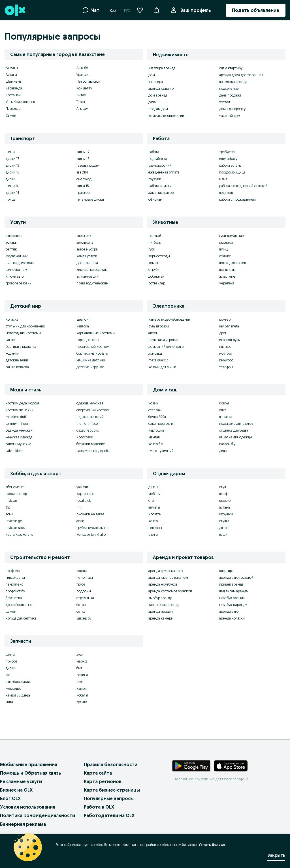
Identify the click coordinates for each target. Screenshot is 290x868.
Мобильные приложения (29, 764)
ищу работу (228, 159)
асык (9, 514)
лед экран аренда (234, 591)
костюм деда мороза (23, 403)
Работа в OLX (99, 807)
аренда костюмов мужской (170, 591)
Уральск (83, 75)
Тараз (81, 102)
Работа (161, 138)
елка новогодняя (162, 424)
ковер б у (156, 444)
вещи (223, 534)
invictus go (14, 521)
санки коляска (17, 367)
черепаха (227, 283)
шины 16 (83, 159)
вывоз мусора (87, 249)
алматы (154, 507)
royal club (84, 501)
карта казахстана (20, 534)
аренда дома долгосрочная (241, 75)
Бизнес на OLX (16, 790)
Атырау (82, 109)
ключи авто (15, 276)
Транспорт (23, 138)
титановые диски (90, 199)
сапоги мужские (19, 444)
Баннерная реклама (23, 824)
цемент (12, 611)
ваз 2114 (82, 172)
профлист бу (15, 591)
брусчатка (14, 598)
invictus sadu (15, 528)
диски (10, 179)
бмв (79, 668)
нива (9, 702)
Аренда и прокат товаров (183, 557)
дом (152, 75)
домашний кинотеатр (166, 347)
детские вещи (17, 360)
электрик (84, 236)
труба (81, 584)
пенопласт (85, 577)
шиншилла (227, 270)
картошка (156, 430)
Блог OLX (10, 798)
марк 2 (82, 661)
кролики (226, 242)
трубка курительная (92, 528)
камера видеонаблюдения (169, 319)
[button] (157, 10)
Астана (11, 75)
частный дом (230, 116)
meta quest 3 (158, 360)
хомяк (153, 263)
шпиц (223, 249)
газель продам (88, 165)
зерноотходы (159, 256)
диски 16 (12, 172)
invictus (11, 501)
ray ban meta (229, 326)
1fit (8, 507)
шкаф (223, 494)
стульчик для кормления (25, 326)
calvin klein (14, 451)
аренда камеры (161, 618)
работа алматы (160, 186)
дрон (223, 333)
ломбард (155, 353)
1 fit (79, 507)
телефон (226, 367)
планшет (226, 347)
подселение (229, 88)
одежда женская (19, 430)
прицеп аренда (231, 584)
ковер (153, 403)
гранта (82, 702)
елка (223, 410)
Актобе (82, 68)
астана (225, 507)
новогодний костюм (93, 347)
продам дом (158, 109)
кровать (154, 514)
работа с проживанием (237, 199)
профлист (13, 571)
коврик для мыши (162, 367)
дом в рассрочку (232, 109)
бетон (81, 605)
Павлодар (13, 109)
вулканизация (87, 276)
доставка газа (87, 263)
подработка (158, 159)
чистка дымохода (20, 263)
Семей (11, 115)
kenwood (226, 360)
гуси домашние (232, 236)
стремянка (85, 598)
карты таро (85, 494)
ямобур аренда (160, 598)
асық (80, 521)
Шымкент (14, 81)
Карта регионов (103, 781)
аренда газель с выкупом (168, 577)
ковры (224, 403)
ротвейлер (157, 283)
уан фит (83, 487)
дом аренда (158, 95)
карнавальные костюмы (96, 333)
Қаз (113, 10)
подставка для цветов (236, 424)
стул (223, 487)
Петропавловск (88, 81)
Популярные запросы (109, 798)
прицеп (12, 199)
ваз (8, 675)
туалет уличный (161, 451)
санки (10, 340)
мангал (154, 437)
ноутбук (226, 353)
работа (154, 152)
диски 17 (12, 159)
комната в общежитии (166, 116)
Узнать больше (212, 845)
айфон (153, 333)
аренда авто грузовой (236, 577)
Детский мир (26, 306)
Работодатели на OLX (109, 815)
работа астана (230, 165)
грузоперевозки (19, 283)
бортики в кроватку (21, 347)
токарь (11, 242)
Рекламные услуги (21, 781)
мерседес (14, 688)
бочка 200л (157, 417)
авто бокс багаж (18, 682)
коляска (12, 319)
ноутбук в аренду (233, 605)
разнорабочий (160, 165)
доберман (156, 276)
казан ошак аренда (164, 605)
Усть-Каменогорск (20, 102)
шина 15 (83, 186)
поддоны (84, 591)
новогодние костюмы (23, 333)
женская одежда (19, 437)
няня (223, 179)
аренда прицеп (161, 611)
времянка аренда (233, 82)
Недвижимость (171, 55)
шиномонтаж (16, 270)
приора (11, 661)
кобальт (82, 695)
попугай (155, 236)
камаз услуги (87, 256)
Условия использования (28, 807)
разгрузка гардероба (93, 451)
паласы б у (227, 444)
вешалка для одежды (236, 437)
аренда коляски (232, 618)
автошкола (85, 242)
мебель (154, 494)
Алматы (12, 68)
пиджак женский (90, 417)
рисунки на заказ (90, 514)
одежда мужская (90, 403)
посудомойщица (232, 172)
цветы (153, 534)
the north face (87, 424)
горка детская (88, 340)
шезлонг (83, 319)
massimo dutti (16, 417)
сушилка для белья (234, 430)
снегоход (84, 179)
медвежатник (17, 256)
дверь (224, 528)
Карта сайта (98, 773)
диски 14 (12, 193)
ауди (80, 654)
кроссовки (85, 437)
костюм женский (20, 410)
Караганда (14, 88)
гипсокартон (16, 577)
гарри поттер (16, 494)
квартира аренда (162, 68)
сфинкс (225, 256)
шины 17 (83, 152)
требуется (227, 152)
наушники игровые (164, 340)
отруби (154, 270)
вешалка (226, 417)
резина (82, 675)
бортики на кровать (92, 353)
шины (10, 152)
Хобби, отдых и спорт (36, 473)
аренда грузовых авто (166, 571)
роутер (225, 319)
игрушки (226, 514)
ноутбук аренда (232, 598)
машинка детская (91, 360)
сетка (81, 611)
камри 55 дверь (18, 695)
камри (82, 688)
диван (224, 451)
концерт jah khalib (91, 534)
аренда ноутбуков (163, 584)
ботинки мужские (91, 444)
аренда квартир (161, 88)
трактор (83, 193)
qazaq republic (88, 430)
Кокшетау (84, 88)
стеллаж (155, 410)
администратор (161, 193)
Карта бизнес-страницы (112, 790)
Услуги (18, 222)
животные (227, 276)
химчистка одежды (92, 270)
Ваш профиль (195, 10)
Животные (166, 222)
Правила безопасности (111, 764)
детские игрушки (90, 367)
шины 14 (12, 186)
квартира (156, 82)
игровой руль (229, 340)
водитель (226, 193)
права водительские (92, 283)
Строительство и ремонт (40, 557)
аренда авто (229, 611)
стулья (224, 521)
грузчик (155, 179)
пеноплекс (14, 584)
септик (11, 249)
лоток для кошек (233, 263)
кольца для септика (21, 618)
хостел (225, 102)
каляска (83, 326)
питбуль (154, 242)
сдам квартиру (231, 68)
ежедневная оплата (164, 172)
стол (152, 501)
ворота (82, 571)
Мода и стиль (26, 390)
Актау (81, 95)
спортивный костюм (93, 410)
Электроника (169, 306)
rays (79, 682)
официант (156, 199)
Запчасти (21, 641)
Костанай (13, 95)
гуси (152, 249)
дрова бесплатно (19, 605)
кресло (225, 501)
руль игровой (159, 326)
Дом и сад (165, 390)
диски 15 (12, 165)
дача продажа (230, 95)
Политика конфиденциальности (38, 815)
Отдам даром (169, 473)
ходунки (12, 353)
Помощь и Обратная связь (31, 773)
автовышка (14, 236)
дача (152, 102)
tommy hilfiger (17, 424)
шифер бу (84, 618)
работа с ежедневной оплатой (243, 186)
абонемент (15, 487)
